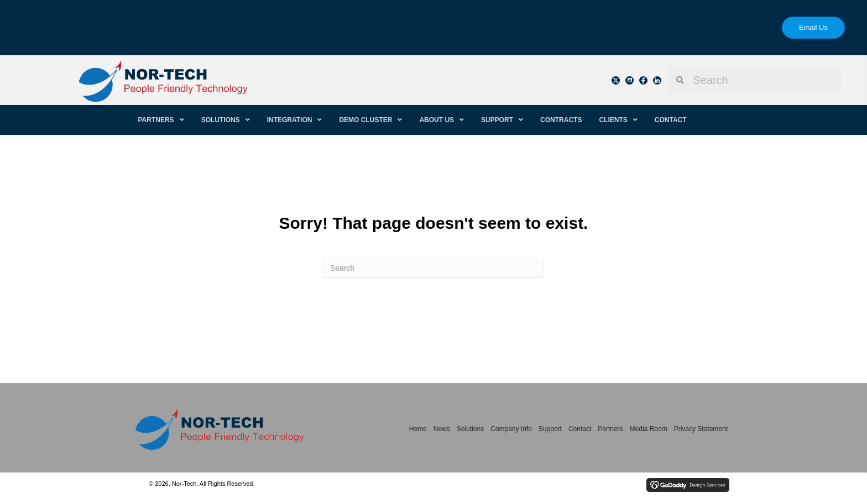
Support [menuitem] (550, 429)
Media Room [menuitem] (649, 429)
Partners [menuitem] (610, 429)
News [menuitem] (442, 429)
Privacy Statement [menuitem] (701, 429)
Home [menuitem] (418, 429)
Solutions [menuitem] (470, 429)
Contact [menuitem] (580, 429)
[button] (616, 80)
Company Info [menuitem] (511, 429)
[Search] (433, 268)
